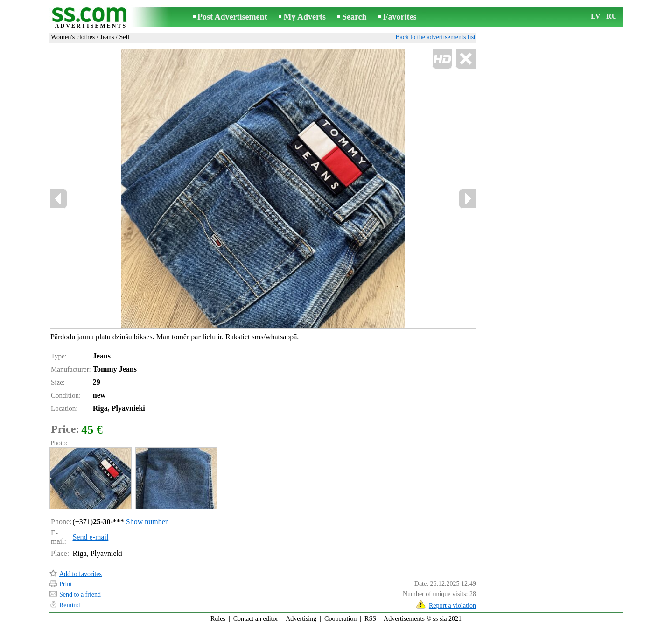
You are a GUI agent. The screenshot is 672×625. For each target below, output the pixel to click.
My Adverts (304, 17)
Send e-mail (90, 537)
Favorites (400, 17)
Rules (218, 619)
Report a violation (452, 606)
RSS (370, 619)
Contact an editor (256, 619)
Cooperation (340, 619)
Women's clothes (73, 37)
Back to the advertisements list (435, 37)
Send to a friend (80, 594)
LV (596, 16)
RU (612, 16)
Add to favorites (80, 574)
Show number (147, 522)
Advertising (301, 619)
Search (354, 17)
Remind (70, 605)
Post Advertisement (232, 17)
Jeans (107, 37)
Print (66, 584)
